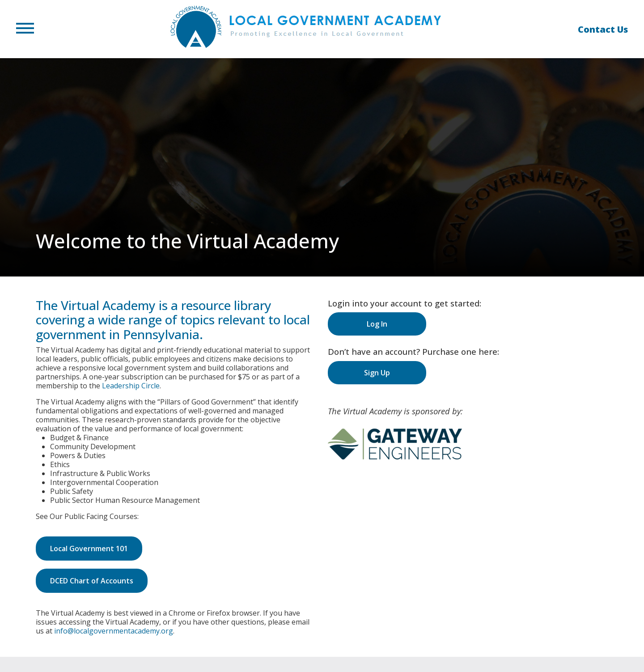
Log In (377, 324)
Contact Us (603, 29)
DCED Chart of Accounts (92, 581)
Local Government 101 (89, 549)
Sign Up (377, 373)
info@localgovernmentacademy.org (114, 631)
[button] (25, 29)
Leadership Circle (131, 386)
